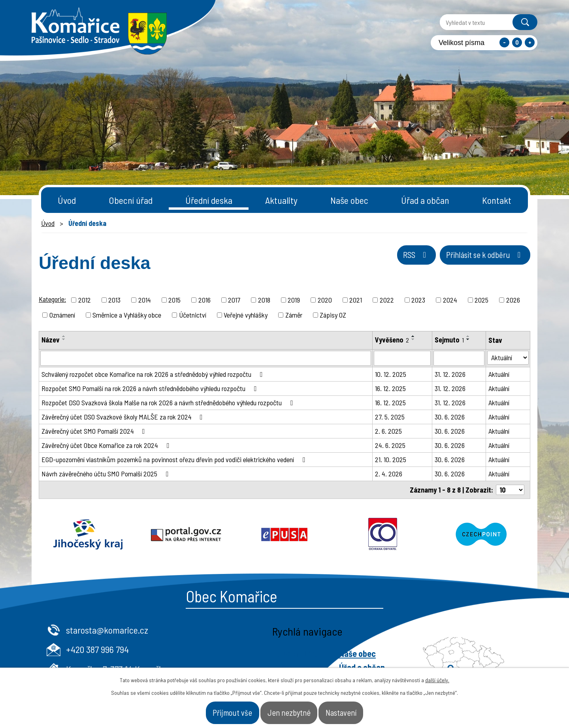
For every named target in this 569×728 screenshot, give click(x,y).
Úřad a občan (425, 200)
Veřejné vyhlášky (246, 315)
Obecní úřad (131, 200)
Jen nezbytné (290, 710)
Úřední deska (209, 200)
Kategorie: (52, 299)
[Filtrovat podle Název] (206, 358)
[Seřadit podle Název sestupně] (64, 339)
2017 (234, 300)
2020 (325, 300)
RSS (382, 261)
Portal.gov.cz (186, 534)
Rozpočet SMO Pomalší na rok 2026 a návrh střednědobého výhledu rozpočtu (151, 388)
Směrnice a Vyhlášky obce (127, 315)
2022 (387, 300)
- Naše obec (491, 653)
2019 (294, 300)
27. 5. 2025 (390, 417)
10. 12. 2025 (391, 374)
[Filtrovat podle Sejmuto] (459, 358)
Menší (504, 42)
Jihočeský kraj (88, 534)
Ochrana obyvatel (383, 534)
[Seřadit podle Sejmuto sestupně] (468, 339)
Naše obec (349, 200)
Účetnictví (193, 315)
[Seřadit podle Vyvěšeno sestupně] (413, 339)
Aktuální (499, 374)
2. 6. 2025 (388, 431)
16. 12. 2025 (390, 388)
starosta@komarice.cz (243, 630)
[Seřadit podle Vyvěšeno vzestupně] (413, 336)
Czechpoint (481, 534)
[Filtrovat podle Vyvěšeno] (402, 358)
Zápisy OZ (333, 315)
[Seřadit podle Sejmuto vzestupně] (468, 336)
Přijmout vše (212, 710)
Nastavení (362, 710)
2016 (204, 300)
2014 (145, 300)
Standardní (517, 42)
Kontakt (497, 200)
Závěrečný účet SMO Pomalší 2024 (95, 431)
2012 (85, 300)
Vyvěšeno (392, 340)
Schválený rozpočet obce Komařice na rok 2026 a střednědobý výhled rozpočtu (154, 374)
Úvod (67, 200)
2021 (356, 300)
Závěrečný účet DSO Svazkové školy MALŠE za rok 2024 (124, 417)
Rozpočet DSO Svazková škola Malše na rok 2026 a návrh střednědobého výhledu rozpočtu (169, 403)
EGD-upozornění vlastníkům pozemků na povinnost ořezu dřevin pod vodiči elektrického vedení (175, 459)
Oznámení (62, 315)
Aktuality (281, 200)
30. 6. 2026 (450, 417)
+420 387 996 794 (233, 649)
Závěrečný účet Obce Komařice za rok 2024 (107, 445)
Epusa (285, 534)
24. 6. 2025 (390, 445)
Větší (530, 42)
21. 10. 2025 (391, 459)
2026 (513, 300)
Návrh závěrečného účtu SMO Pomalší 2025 (106, 474)
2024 (450, 300)
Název (51, 340)
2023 (418, 300)
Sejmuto (449, 340)
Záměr (294, 315)
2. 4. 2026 (389, 474)
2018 (264, 300)
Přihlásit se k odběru (472, 261)
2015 (174, 300)
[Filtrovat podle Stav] (508, 358)
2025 (481, 300)
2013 (114, 300)
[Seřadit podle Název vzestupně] (64, 336)
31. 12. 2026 (450, 374)
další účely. (437, 675)
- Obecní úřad (432, 653)
